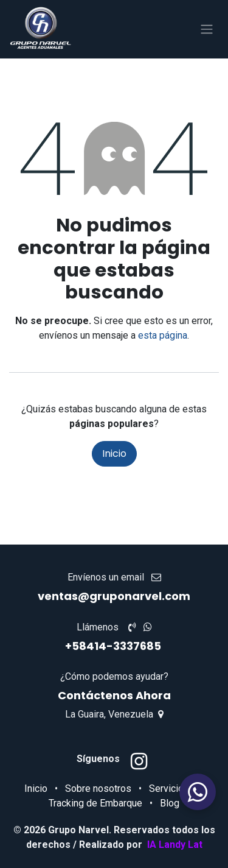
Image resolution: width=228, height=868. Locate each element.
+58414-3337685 (114, 646)
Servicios (169, 789)
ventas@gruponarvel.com (114, 596)
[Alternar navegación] (207, 30)
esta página (163, 335)
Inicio (114, 453)
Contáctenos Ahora (114, 695)
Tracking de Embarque (95, 803)
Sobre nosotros (98, 789)
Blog (170, 803)
